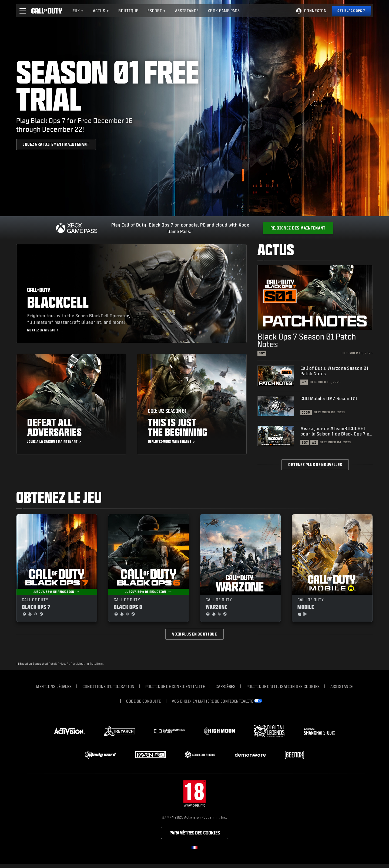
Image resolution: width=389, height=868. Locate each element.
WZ (304, 382)
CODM (306, 413)
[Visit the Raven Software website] (150, 755)
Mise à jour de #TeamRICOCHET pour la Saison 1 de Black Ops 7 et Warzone (336, 431)
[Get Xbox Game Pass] (298, 228)
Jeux (77, 11)
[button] (23, 11)
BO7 (262, 353)
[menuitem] (77, 11)
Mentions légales (54, 686)
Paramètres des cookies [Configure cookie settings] (195, 833)
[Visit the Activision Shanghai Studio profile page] (319, 731)
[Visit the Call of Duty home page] (47, 11)
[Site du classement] (194, 794)
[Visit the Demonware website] (250, 755)
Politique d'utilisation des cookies (283, 686)
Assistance (342, 686)
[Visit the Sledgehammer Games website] (170, 731)
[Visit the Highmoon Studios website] (219, 731)
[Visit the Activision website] (70, 731)
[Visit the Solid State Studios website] (200, 755)
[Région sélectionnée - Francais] (194, 848)
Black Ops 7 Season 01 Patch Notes (307, 340)
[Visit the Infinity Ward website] (100, 755)
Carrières (225, 686)
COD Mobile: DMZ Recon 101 (329, 398)
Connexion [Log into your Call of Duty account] (315, 11)
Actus (101, 11)
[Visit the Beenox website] (294, 755)
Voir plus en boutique (194, 634)
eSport (157, 11)
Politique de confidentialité (175, 686)
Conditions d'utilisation (108, 686)
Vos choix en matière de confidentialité (213, 701)
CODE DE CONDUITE (144, 701)
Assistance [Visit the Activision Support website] (187, 11)
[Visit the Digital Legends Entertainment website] (269, 731)
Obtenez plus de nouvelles (315, 465)
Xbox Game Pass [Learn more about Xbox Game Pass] (224, 11)
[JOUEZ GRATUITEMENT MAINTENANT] (56, 144)
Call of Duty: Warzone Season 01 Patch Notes (335, 371)
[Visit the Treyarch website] (120, 731)
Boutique (128, 11)
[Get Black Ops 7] (351, 11)
